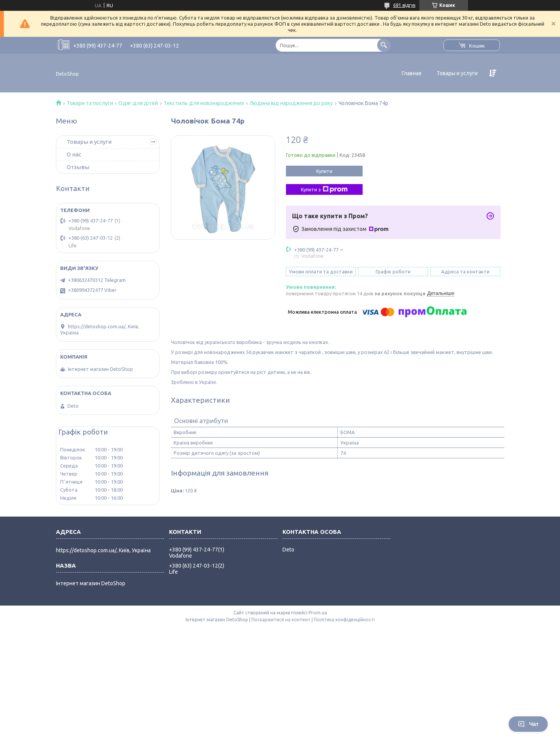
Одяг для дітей (138, 103)
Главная (411, 73)
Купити (324, 171)
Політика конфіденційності (344, 620)
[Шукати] (384, 45)
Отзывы (78, 167)
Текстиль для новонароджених (204, 103)
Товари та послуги (90, 103)
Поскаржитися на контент (281, 620)
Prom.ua (318, 613)
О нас (74, 154)
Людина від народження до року (291, 103)
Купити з (324, 189)
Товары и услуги (457, 73)
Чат (528, 724)
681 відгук (404, 5)
